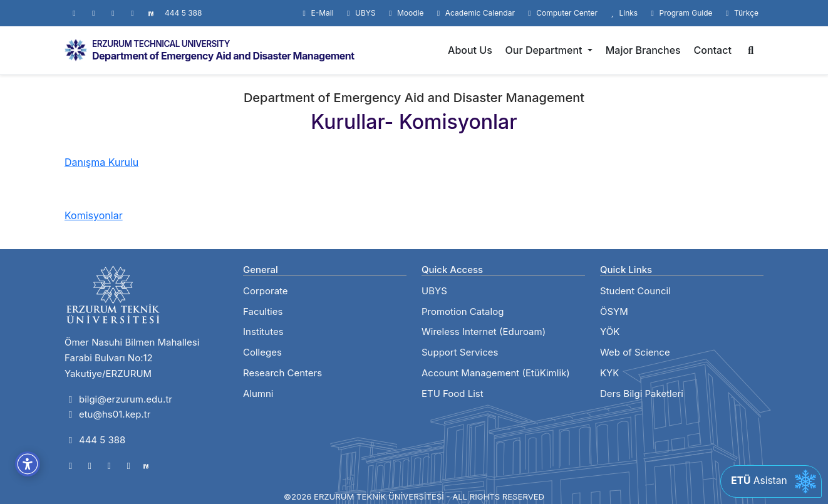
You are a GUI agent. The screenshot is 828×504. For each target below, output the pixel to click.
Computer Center (561, 13)
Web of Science (635, 352)
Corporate (266, 291)
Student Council (635, 291)
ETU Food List (453, 393)
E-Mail (317, 13)
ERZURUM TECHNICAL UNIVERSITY (161, 44)
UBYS (360, 13)
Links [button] (623, 13)
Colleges (262, 352)
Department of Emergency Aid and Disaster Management (223, 56)
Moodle (405, 13)
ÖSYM (614, 311)
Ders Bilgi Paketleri (642, 393)
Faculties (263, 311)
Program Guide (680, 13)
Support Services (460, 352)
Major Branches (643, 50)
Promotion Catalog (463, 311)
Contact (713, 50)
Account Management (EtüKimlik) (496, 373)
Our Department (545, 50)
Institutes (263, 332)
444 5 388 (183, 13)
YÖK (610, 332)
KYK (609, 373)
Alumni (258, 393)
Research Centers (282, 373)
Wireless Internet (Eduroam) (484, 332)
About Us (470, 50)
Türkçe (741, 13)
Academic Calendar (474, 13)
